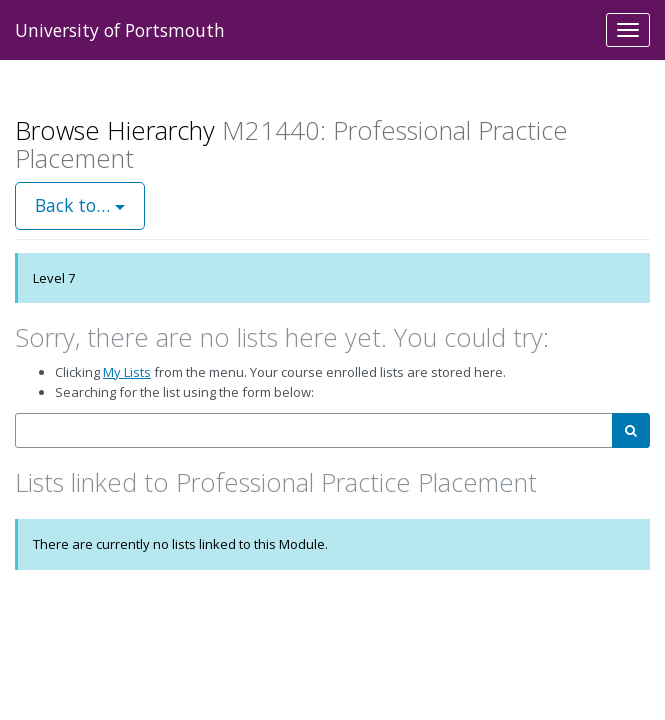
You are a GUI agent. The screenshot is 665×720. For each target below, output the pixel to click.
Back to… (80, 205)
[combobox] (314, 430)
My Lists (127, 372)
